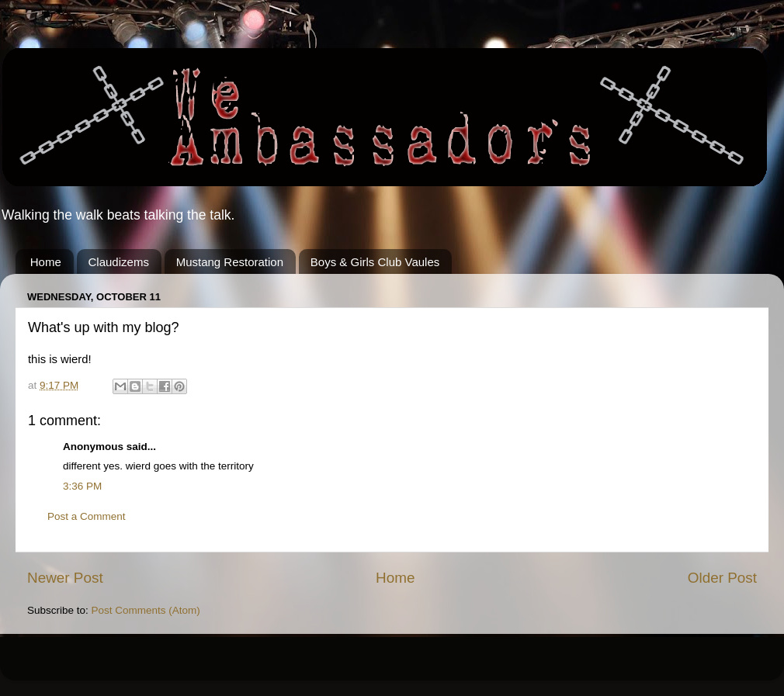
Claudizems (119, 262)
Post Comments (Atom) (146, 610)
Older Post (722, 578)
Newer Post (65, 578)
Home (46, 262)
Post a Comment (87, 516)
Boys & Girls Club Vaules (375, 262)
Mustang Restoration (230, 262)
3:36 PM (82, 486)
